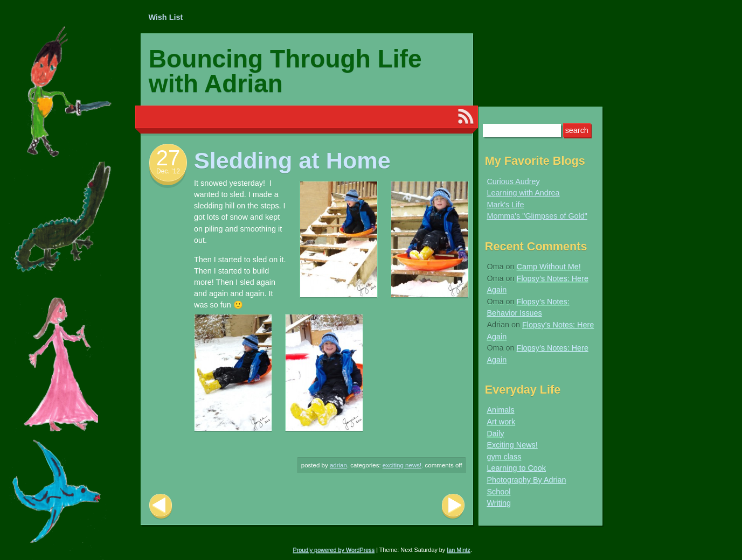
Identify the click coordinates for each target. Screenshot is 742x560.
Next (453, 506)
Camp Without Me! (549, 267)
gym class (504, 457)
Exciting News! (402, 465)
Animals (500, 410)
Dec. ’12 (168, 171)
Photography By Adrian (526, 480)
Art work (501, 422)
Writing (499, 503)
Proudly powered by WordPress (334, 550)
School (498, 492)
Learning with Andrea (523, 193)
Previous (161, 506)
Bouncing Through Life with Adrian (285, 71)
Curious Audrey (513, 181)
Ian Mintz (459, 550)
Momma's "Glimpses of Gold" (537, 216)
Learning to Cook (516, 468)
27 (168, 158)
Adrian (338, 465)
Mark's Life (505, 205)
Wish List (165, 17)
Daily (495, 433)
